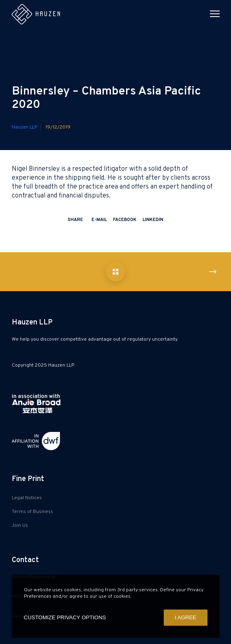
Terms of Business (32, 512)
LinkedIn (153, 220)
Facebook (125, 220)
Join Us (20, 526)
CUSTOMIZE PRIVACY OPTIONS (65, 617)
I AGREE (185, 617)
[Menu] (211, 14)
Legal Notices (27, 498)
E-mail (99, 220)
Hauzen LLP (25, 127)
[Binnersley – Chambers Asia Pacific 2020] (115, 272)
